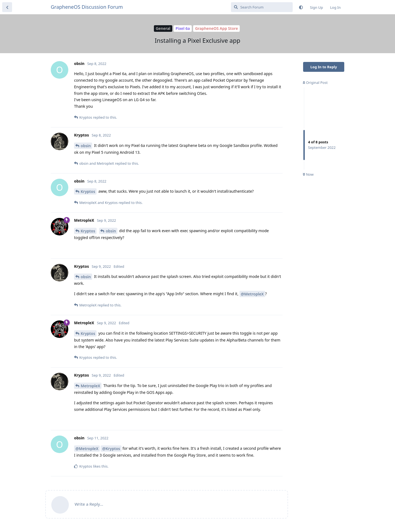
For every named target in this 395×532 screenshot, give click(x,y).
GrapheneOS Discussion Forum (87, 7)
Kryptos (88, 191)
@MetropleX (252, 294)
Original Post (315, 82)
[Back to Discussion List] (7, 7)
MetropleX (90, 386)
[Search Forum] (262, 7)
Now (308, 174)
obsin (86, 146)
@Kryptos (111, 449)
